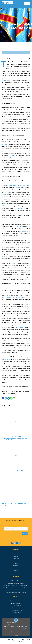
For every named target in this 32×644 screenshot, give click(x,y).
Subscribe (25, 534)
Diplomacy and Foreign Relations (16, 583)
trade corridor (21, 327)
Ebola (5, 194)
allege (9, 277)
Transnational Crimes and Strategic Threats (16, 590)
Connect (16, 570)
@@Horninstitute (12, 624)
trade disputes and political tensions (11, 297)
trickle (13, 263)
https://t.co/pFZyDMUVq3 (16, 631)
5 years (16, 635)
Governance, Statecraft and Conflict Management (16, 585)
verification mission (18, 117)
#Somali (24, 629)
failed (23, 231)
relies (13, 172)
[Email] (14, 398)
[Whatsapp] (11, 398)
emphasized (22, 158)
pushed (29, 146)
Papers (16, 556)
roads (5, 204)
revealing (13, 293)
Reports (16, 563)
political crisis (22, 208)
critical (14, 156)
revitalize (8, 359)
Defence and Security (16, 581)
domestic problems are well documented (18, 185)
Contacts (16, 568)
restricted (28, 249)
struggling (10, 268)
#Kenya (26, 627)
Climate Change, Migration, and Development (16, 592)
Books (16, 554)
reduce (20, 348)
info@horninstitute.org (17, 601)
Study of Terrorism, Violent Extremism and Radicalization (16, 588)
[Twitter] (6, 398)
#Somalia (7, 629)
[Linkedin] (9, 398)
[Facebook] (3, 398)
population (4, 80)
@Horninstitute (19, 629)
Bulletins (16, 561)
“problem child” (18, 227)
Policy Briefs (16, 559)
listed (19, 188)
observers (4, 144)
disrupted (11, 302)
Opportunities (16, 566)
